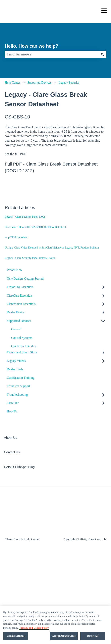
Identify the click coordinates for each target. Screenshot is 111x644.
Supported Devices (39, 82)
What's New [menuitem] (15, 270)
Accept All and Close (64, 636)
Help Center (13, 82)
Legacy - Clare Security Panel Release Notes (30, 258)
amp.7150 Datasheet (16, 237)
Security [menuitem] (16, 448)
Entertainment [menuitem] (20, 414)
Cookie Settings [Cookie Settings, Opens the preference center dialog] (16, 636)
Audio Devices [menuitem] (21, 355)
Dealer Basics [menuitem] (16, 312)
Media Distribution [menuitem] (23, 439)
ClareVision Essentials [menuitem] (21, 304)
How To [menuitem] (12, 566)
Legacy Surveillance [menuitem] (24, 481)
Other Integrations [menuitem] (23, 490)
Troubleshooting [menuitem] (17, 549)
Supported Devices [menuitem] (19, 321)
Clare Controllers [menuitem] (22, 363)
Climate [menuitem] (16, 397)
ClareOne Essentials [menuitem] (20, 295)
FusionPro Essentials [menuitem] (20, 287)
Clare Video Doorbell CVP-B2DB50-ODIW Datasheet (35, 227)
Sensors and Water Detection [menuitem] (30, 464)
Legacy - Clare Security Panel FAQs (25, 217)
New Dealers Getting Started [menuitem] (25, 279)
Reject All (93, 636)
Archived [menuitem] (17, 498)
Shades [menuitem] (16, 473)
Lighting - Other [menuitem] (22, 431)
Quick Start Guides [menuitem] (23, 346)
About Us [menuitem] (11, 592)
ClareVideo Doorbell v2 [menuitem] (27, 388)
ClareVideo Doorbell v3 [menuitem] (27, 380)
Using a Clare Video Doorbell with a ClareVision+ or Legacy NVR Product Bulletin (52, 248)
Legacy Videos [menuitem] (16, 515)
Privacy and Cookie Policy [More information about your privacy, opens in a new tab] (34, 628)
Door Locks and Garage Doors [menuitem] (31, 405)
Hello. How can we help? (31, 46)
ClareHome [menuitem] (19, 371)
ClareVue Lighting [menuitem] (23, 422)
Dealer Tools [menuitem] (15, 524)
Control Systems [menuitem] (22, 338)
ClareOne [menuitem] (13, 558)
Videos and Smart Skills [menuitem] (22, 507)
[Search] (102, 54)
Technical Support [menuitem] (18, 541)
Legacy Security (69, 82)
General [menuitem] (16, 329)
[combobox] (52, 54)
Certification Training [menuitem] (21, 532)
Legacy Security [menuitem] (22, 456)
